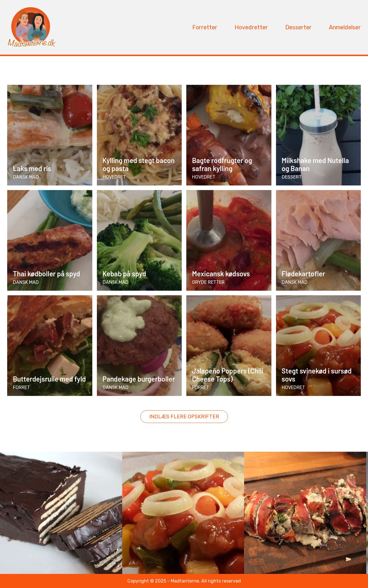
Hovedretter (251, 27)
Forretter (205, 27)
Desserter (298, 27)
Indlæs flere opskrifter (184, 417)
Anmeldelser (345, 27)
